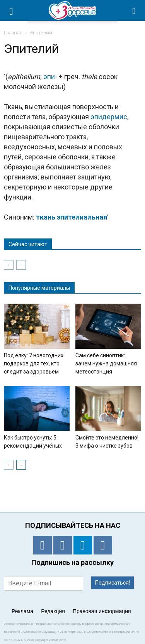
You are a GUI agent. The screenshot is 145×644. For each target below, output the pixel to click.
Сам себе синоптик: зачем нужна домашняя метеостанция (106, 363)
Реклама (22, 611)
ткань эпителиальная (72, 217)
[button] (134, 10)
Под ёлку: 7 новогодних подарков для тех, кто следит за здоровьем (34, 363)
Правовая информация (102, 611)
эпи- (50, 77)
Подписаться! (113, 583)
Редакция (53, 611)
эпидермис (109, 117)
